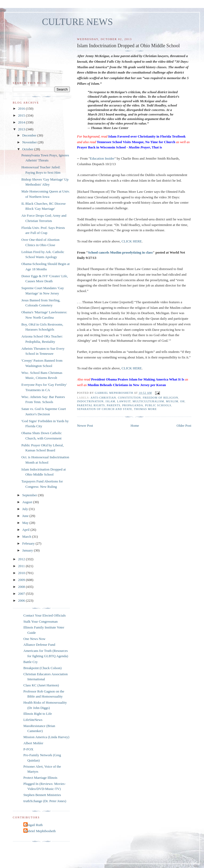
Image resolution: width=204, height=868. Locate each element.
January (28, 550)
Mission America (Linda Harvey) (46, 737)
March (27, 536)
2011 (22, 566)
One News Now (34, 639)
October (28, 149)
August (28, 502)
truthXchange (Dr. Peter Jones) (45, 801)
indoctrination (90, 401)
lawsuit (124, 401)
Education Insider (102, 158)
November (30, 142)
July (26, 509)
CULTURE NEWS (77, 22)
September (30, 495)
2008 (22, 587)
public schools (158, 405)
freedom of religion (160, 398)
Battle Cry (31, 662)
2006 (22, 600)
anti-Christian (103, 398)
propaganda (133, 405)
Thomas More (145, 409)
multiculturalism (148, 401)
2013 (22, 129)
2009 (22, 580)
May (26, 523)
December (30, 135)
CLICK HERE (132, 241)
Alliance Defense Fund (39, 645)
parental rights (91, 405)
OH (182, 401)
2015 (22, 115)
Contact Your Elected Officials (44, 615)
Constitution (129, 398)
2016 (22, 108)
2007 (22, 594)
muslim (172, 401)
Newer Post (85, 426)
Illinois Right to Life (38, 714)
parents (114, 405)
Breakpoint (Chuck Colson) (42, 668)
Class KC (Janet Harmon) (41, 685)
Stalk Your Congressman (41, 621)
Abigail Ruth (34, 825)
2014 (22, 122)
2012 (22, 559)
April (26, 530)
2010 (22, 573)
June (26, 516)
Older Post (184, 426)
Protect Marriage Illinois (40, 778)
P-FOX (28, 749)
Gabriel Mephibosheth (40, 831)
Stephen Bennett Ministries (42, 795)
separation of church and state (105, 409)
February (29, 543)
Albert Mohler (33, 743)
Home (135, 426)
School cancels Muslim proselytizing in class (120, 252)
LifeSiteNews (33, 720)
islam (110, 401)
